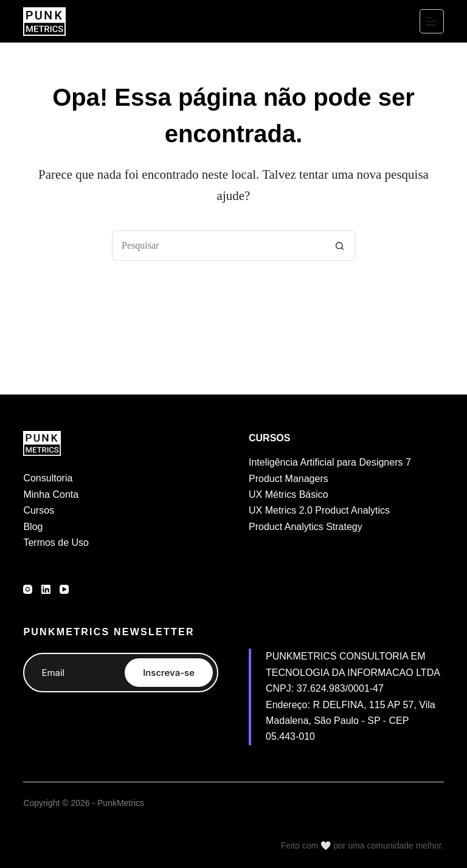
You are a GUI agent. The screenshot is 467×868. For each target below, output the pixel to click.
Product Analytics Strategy (306, 527)
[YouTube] (64, 589)
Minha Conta (51, 494)
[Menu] (432, 21)
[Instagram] (28, 589)
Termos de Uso (56, 542)
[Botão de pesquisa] (340, 246)
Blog (33, 527)
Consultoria (48, 478)
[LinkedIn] (46, 589)
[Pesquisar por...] (218, 246)
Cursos (39, 510)
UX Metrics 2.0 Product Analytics (319, 510)
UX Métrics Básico (289, 494)
